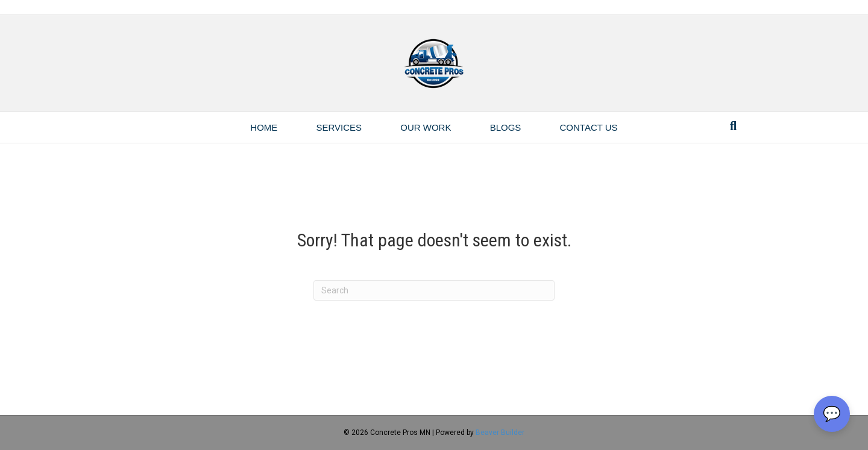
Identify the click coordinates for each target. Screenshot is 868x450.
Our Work (426, 127)
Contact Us (589, 127)
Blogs (506, 127)
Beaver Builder (500, 433)
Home (264, 127)
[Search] (733, 126)
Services (339, 127)
